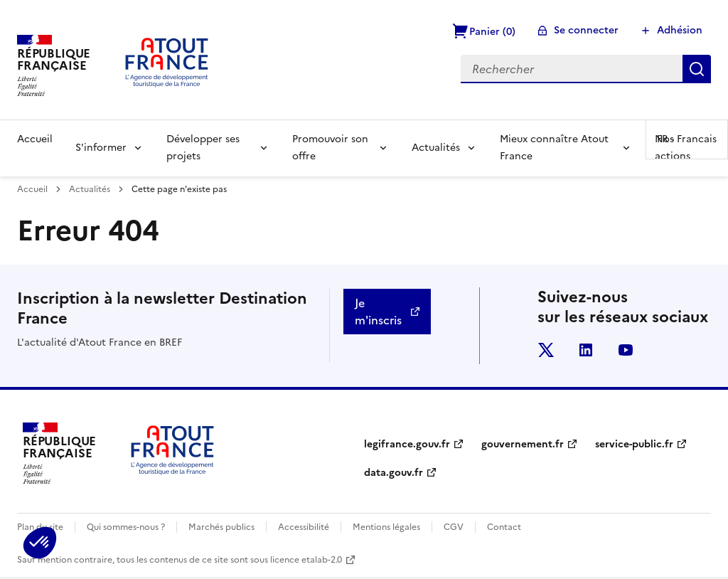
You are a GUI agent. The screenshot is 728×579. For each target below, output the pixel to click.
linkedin (586, 350)
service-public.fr (634, 444)
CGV (454, 527)
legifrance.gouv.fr (407, 444)
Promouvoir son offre (330, 148)
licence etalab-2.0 (306, 560)
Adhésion (680, 30)
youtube (626, 350)
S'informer (101, 148)
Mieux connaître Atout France (554, 148)
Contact (504, 527)
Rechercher (697, 69)
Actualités (436, 148)
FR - (687, 139)
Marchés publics (221, 527)
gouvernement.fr (523, 444)
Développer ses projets (203, 148)
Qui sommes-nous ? (126, 527)
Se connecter (586, 30)
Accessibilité (304, 527)
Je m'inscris (378, 312)
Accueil (35, 139)
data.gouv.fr (394, 473)
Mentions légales (386, 527)
